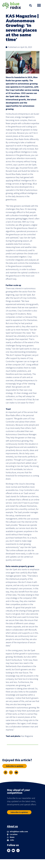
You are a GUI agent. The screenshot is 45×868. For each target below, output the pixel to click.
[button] (31, 6)
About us (12, 826)
